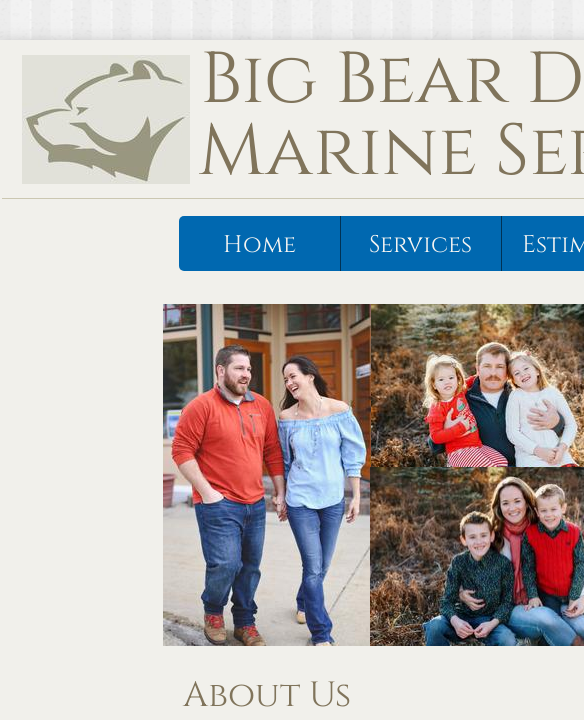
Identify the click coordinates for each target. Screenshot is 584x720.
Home (259, 245)
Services (420, 245)
